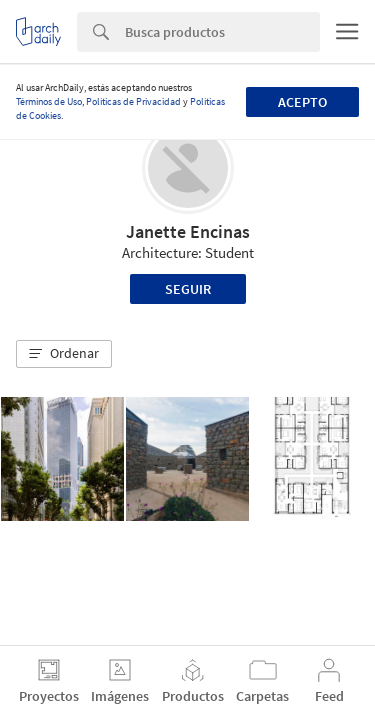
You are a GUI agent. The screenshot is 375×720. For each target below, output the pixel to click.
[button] (64, 354)
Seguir (188, 289)
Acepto (302, 102)
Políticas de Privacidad (133, 101)
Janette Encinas (188, 231)
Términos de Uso (49, 101)
